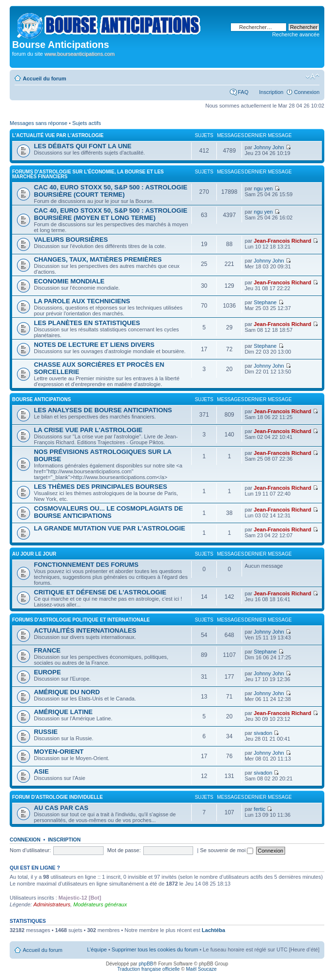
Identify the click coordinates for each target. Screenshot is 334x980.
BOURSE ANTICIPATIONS (41, 399)
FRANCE (47, 650)
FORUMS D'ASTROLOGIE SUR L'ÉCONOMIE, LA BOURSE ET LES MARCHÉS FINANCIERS (88, 174)
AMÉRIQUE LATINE (63, 712)
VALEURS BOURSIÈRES (71, 240)
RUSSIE (46, 732)
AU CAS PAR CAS (61, 808)
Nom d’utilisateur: (30, 850)
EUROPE (47, 672)
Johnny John (269, 147)
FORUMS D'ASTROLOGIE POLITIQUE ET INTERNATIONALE (81, 620)
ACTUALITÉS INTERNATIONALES (85, 630)
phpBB (146, 964)
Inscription (271, 92)
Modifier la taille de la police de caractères (312, 77)
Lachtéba (213, 930)
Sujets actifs (86, 123)
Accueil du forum (45, 78)
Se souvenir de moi (227, 850)
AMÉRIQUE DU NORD (67, 692)
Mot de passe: (124, 850)
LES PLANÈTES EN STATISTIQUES (87, 323)
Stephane (265, 302)
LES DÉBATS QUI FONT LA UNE (83, 146)
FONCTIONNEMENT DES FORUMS (86, 565)
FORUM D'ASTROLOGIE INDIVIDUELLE (57, 797)
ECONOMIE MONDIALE (69, 281)
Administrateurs (52, 904)
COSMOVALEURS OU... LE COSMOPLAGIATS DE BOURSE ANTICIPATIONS (108, 512)
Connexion (307, 92)
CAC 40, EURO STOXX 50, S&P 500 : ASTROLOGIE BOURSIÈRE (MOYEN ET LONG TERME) (111, 214)
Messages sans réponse (38, 123)
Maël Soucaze (201, 969)
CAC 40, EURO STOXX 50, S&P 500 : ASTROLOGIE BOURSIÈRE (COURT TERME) (111, 191)
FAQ (243, 92)
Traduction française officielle (148, 969)
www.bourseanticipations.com (80, 54)
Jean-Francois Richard (282, 241)
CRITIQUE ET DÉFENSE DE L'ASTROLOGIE (100, 592)
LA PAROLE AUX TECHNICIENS (82, 301)
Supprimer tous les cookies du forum (155, 949)
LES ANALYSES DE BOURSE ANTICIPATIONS (103, 410)
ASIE (41, 771)
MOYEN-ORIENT (59, 752)
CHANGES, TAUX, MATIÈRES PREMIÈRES (98, 259)
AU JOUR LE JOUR (34, 554)
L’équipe (97, 949)
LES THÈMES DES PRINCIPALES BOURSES (100, 487)
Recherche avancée (296, 34)
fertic (259, 809)
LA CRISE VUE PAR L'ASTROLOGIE (88, 430)
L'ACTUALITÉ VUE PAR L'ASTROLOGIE (58, 135)
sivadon (263, 733)
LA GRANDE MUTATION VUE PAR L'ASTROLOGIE (110, 528)
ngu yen (263, 188)
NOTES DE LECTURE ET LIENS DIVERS (94, 345)
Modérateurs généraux (100, 904)
